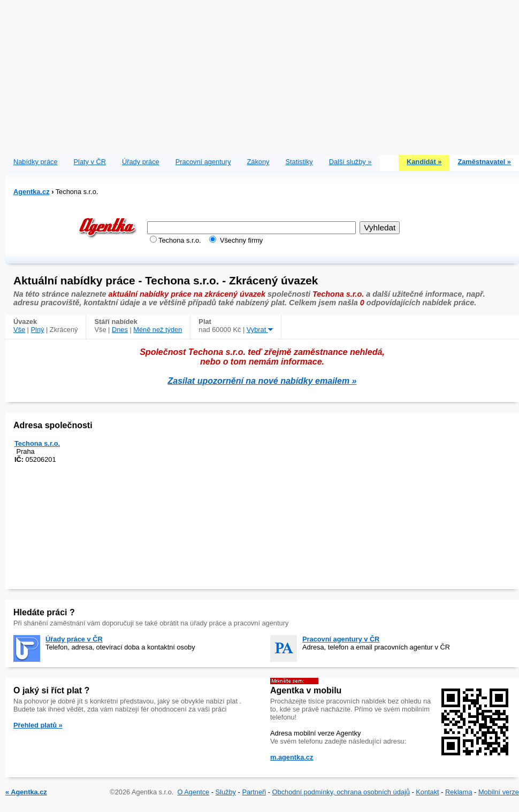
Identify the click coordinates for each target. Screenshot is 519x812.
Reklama (459, 792)
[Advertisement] (262, 75)
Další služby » (350, 162)
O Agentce (193, 792)
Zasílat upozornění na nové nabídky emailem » (262, 381)
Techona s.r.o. (37, 443)
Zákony (258, 162)
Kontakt (427, 792)
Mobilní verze (499, 792)
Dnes (120, 330)
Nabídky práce (36, 162)
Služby (226, 792)
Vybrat (260, 330)
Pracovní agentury (203, 162)
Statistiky (299, 162)
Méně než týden (158, 330)
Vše (19, 330)
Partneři (254, 792)
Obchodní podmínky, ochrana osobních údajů (341, 792)
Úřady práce (141, 162)
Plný (38, 330)
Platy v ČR (90, 162)
